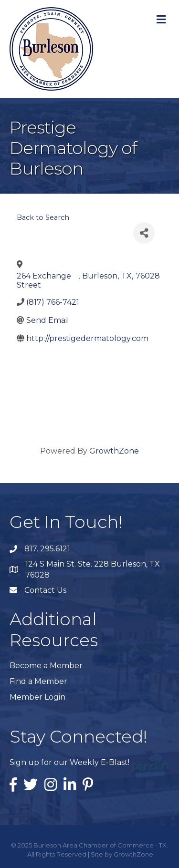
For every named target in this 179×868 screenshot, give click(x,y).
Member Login (37, 697)
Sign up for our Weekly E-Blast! (69, 762)
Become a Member (46, 666)
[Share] (144, 233)
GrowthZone (114, 451)
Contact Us (45, 590)
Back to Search (43, 217)
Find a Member (38, 681)
